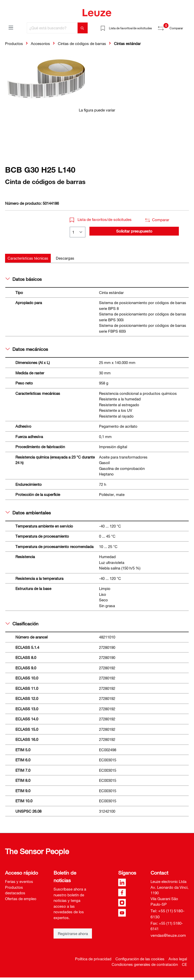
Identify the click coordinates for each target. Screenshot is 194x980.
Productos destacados (15, 890)
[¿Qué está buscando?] (52, 28)
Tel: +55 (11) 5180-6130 (167, 914)
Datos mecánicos (27, 349)
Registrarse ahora (73, 933)
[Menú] (11, 27)
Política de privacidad (93, 959)
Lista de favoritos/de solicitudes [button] (101, 219)
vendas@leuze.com (168, 935)
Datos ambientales (28, 513)
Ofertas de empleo (21, 899)
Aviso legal (178, 959)
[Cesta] (186, 26)
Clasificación (22, 624)
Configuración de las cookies (140, 959)
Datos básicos (24, 279)
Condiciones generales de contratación (145, 964)
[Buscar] (83, 28)
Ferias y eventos (19, 881)
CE (184, 964)
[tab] (28, 258)
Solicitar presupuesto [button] (134, 231)
